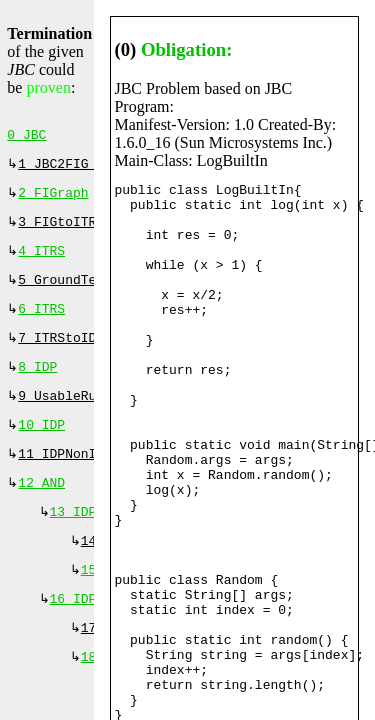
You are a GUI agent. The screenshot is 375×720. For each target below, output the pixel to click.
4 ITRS (41, 261)
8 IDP (37, 385)
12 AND (41, 509)
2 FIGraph (53, 199)
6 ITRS (41, 323)
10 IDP (41, 447)
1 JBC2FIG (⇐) (72, 168)
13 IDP (73, 540)
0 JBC (26, 137)
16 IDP (73, 633)
